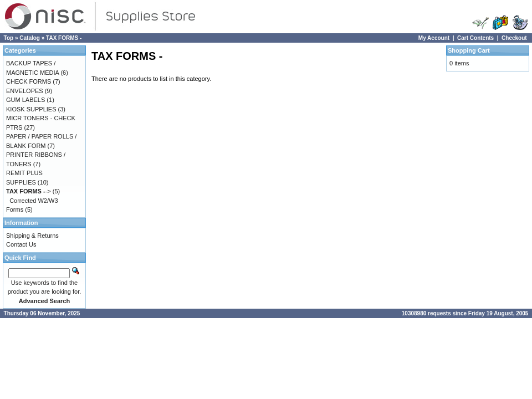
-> (29, 191)
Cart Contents (475, 38)
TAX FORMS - (64, 38)
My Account (434, 38)
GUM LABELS (25, 100)
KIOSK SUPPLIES (31, 109)
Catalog (30, 38)
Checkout (514, 38)
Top (9, 38)
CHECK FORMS (29, 81)
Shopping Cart (469, 50)
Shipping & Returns (32, 236)
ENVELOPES (25, 91)
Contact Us (21, 244)
